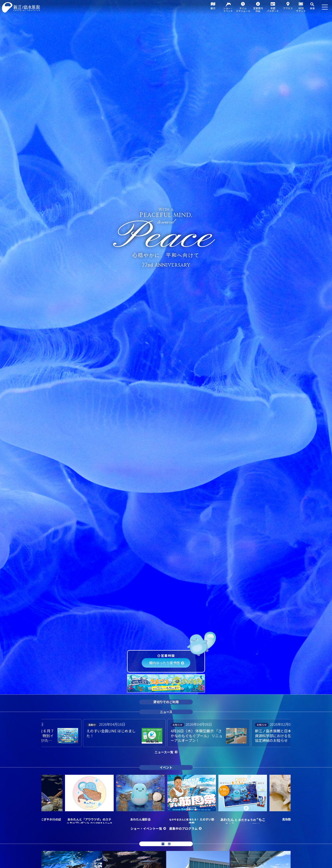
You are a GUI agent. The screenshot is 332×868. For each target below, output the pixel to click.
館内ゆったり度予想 (165, 663)
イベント (166, 767)
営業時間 (168, 656)
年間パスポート (273, 9)
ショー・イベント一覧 (146, 828)
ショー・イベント (228, 9)
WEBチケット (301, 9)
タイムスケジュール (243, 9)
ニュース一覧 (164, 752)
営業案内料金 (258, 9)
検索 (312, 8)
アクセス (288, 8)
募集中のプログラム (183, 828)
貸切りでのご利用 (166, 702)
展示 (213, 8)
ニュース (166, 712)
